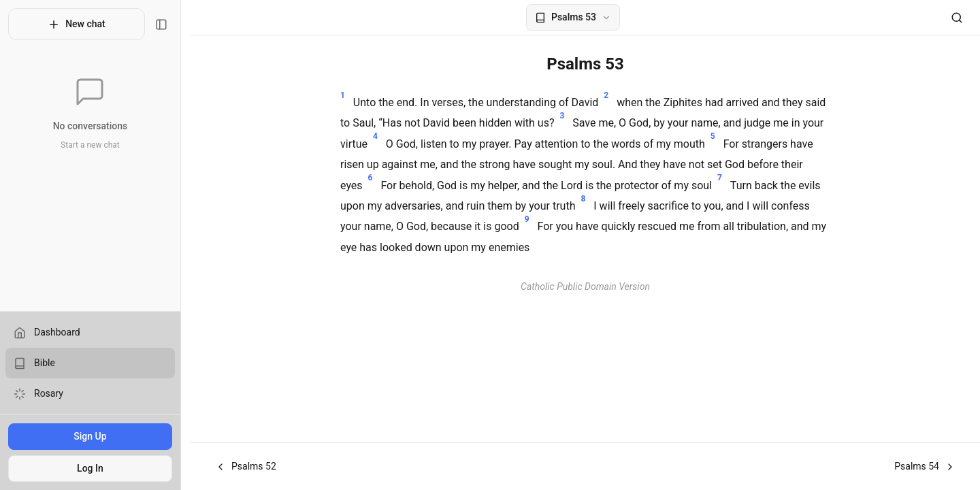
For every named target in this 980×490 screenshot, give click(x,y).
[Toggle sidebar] (171, 24)
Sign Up (95, 436)
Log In (95, 468)
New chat (81, 24)
